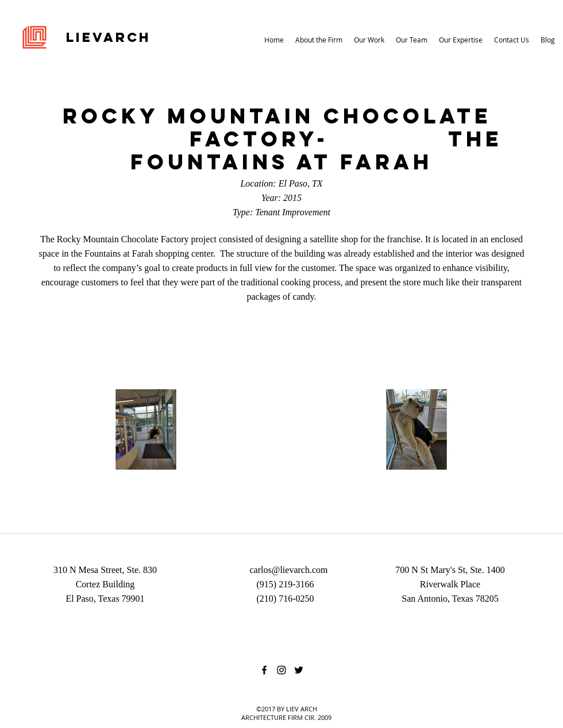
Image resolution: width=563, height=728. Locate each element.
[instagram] (281, 670)
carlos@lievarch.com (288, 570)
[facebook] (264, 670)
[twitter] (299, 670)
